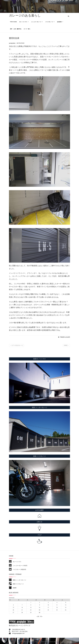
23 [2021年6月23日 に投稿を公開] (39, 610)
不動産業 (62, 337)
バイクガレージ (49, 22)
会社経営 (68, 337)
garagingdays (12, 43)
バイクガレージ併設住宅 (18, 569)
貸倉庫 (13, 588)
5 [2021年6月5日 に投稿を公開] (66, 602)
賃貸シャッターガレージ (18, 580)
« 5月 (38, 616)
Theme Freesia (45, 642)
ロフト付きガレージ (17, 345)
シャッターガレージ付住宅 (18, 566)
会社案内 (59, 22)
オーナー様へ (27, 29)
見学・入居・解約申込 (16, 29)
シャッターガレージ (36, 22)
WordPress (56, 642)
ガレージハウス (23, 22)
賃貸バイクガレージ (16, 584)
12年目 (66, 345)
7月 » (41, 616)
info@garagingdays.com (17, 633)
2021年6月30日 (20, 43)
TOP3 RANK (13, 22)
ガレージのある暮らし (25, 16)
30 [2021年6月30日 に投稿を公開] (39, 612)
